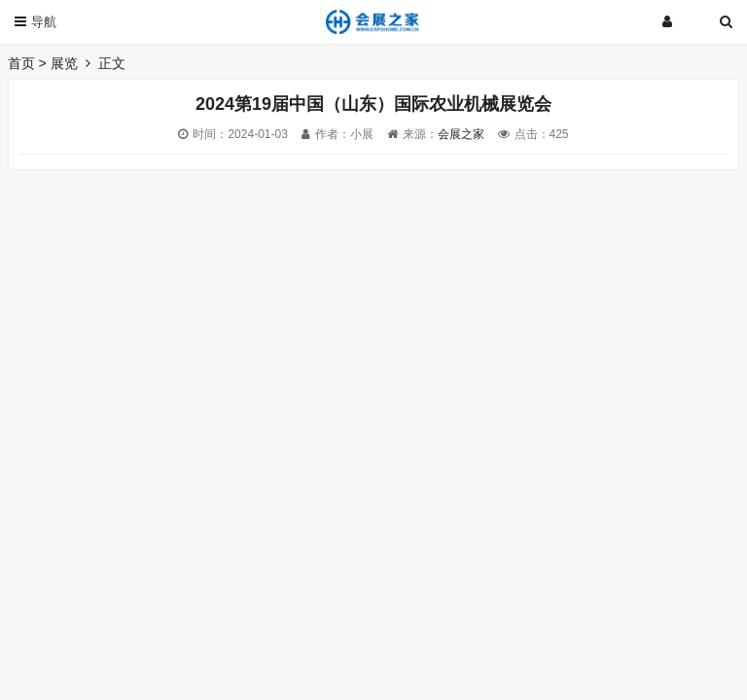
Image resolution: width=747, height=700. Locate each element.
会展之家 (461, 134)
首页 (21, 63)
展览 (64, 63)
